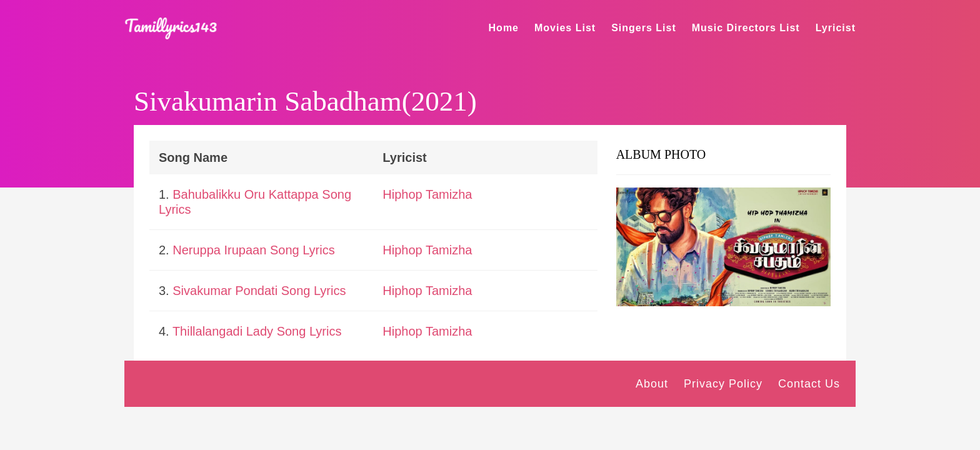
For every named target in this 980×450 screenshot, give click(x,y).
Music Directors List (746, 28)
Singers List (644, 28)
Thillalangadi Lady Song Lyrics (257, 331)
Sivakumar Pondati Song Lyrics (259, 291)
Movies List (565, 28)
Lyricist (836, 28)
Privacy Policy (723, 384)
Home (504, 28)
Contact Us (809, 384)
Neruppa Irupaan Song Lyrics (253, 250)
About (652, 384)
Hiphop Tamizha (427, 194)
